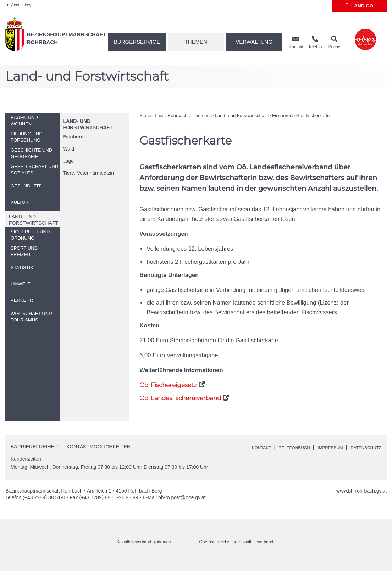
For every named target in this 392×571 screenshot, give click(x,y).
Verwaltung (254, 42)
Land (360, 6)
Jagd (68, 161)
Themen (196, 42)
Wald (69, 149)
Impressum (324, 447)
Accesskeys (20, 5)
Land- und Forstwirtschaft (241, 116)
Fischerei (74, 137)
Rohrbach (177, 116)
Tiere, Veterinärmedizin (89, 173)
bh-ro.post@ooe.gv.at (182, 506)
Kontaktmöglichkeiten (98, 447)
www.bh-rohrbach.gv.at (361, 499)
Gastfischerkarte (313, 116)
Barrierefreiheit (35, 447)
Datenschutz (251, 455)
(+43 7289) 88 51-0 (44, 506)
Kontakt (245, 447)
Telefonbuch (282, 447)
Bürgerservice (137, 42)
